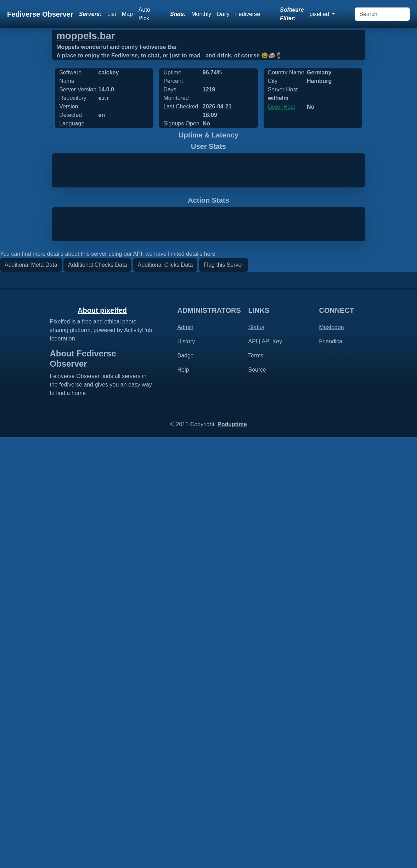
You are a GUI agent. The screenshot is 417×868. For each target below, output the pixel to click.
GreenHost (281, 107)
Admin (185, 758)
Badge (185, 787)
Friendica (331, 773)
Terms (256, 787)
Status (256, 758)
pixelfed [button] (320, 14)
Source (257, 801)
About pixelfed (102, 742)
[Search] (382, 14)
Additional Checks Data (97, 696)
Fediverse (248, 14)
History (186, 773)
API (253, 773)
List (112, 14)
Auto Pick (144, 14)
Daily (223, 14)
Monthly (201, 14)
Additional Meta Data (31, 696)
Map (127, 14)
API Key (272, 773)
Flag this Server (224, 696)
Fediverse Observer (40, 14)
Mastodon (331, 758)
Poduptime (232, 855)
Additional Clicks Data (165, 696)
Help (183, 801)
